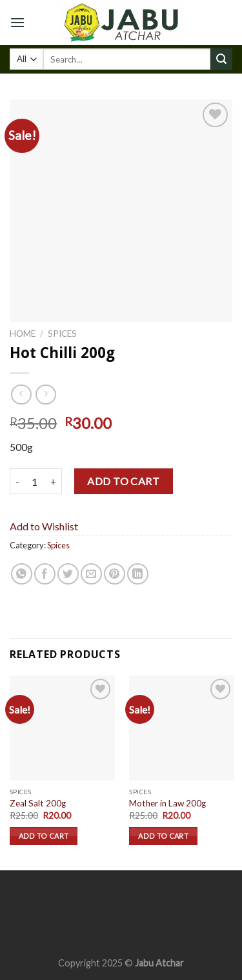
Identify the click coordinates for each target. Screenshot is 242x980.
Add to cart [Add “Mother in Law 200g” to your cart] (163, 836)
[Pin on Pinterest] (115, 574)
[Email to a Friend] (91, 574)
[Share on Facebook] (45, 574)
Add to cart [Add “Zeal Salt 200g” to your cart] (44, 836)
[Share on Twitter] (68, 574)
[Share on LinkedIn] (138, 574)
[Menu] (17, 22)
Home (23, 334)
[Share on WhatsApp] (22, 574)
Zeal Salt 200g (38, 803)
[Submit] (221, 59)
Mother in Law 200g (167, 803)
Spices (62, 334)
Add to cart (123, 481)
